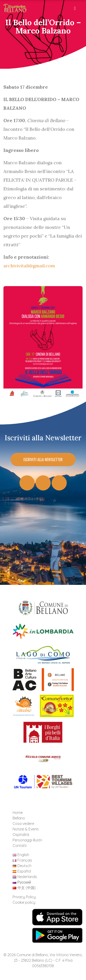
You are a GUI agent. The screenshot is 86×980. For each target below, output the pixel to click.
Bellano (19, 818)
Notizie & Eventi (26, 829)
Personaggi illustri (27, 840)
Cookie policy (24, 902)
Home (18, 813)
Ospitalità (21, 835)
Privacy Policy (24, 897)
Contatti (20, 846)
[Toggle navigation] (75, 9)
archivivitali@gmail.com (29, 266)
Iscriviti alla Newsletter (43, 460)
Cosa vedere (23, 824)
